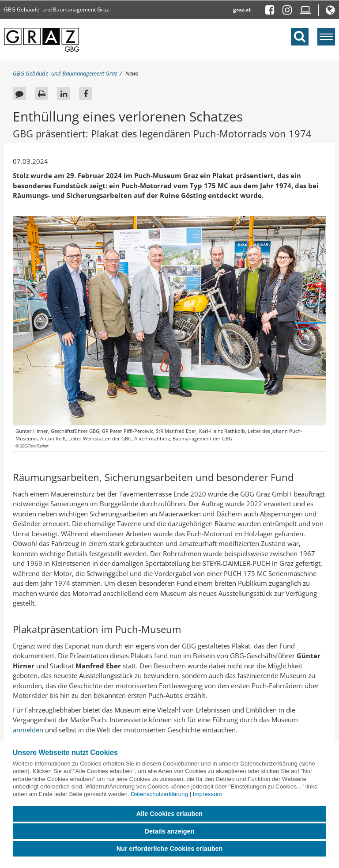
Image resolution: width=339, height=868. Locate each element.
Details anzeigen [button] (170, 831)
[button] (330, 12)
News (132, 73)
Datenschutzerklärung (159, 794)
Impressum (207, 794)
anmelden (28, 730)
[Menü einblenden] (326, 37)
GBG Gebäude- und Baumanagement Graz (56, 9)
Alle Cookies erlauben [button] (169, 814)
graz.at (242, 9)
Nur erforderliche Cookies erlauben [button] (170, 849)
